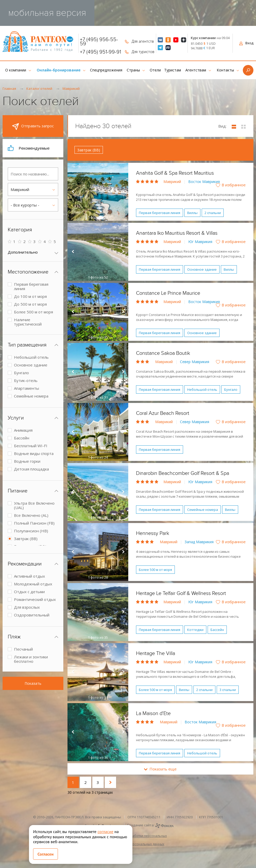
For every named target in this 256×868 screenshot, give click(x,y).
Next (123, 192)
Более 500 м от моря (155, 570)
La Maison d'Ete (153, 713)
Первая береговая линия (160, 213)
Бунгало (231, 389)
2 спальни (213, 213)
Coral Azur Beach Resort (163, 413)
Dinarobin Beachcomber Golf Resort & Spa (183, 473)
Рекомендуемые (29, 148)
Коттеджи (195, 630)
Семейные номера (203, 510)
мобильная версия (47, 13)
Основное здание (202, 269)
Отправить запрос (33, 127)
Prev (73, 192)
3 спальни (228, 690)
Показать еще (160, 769)
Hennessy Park (153, 533)
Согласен (46, 854)
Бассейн (217, 630)
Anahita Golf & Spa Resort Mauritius (175, 173)
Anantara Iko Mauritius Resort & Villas (177, 233)
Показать (33, 683)
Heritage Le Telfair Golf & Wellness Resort (181, 593)
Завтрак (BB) (89, 150)
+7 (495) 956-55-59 (99, 42)
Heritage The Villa (156, 653)
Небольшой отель (202, 389)
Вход (246, 43)
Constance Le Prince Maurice (168, 293)
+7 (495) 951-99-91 (100, 52)
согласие (105, 832)
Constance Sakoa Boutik (163, 353)
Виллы (192, 213)
